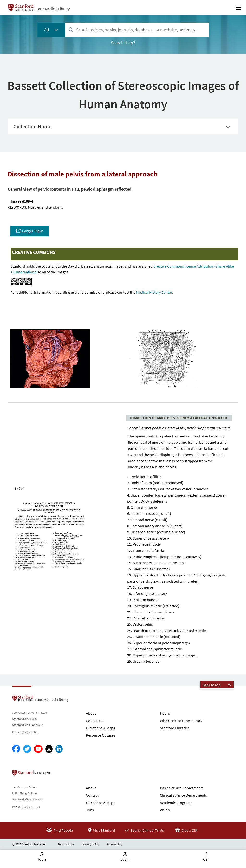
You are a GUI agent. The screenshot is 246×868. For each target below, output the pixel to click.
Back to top (217, 685)
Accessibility (114, 844)
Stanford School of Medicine (59, 774)
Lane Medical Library (53, 9)
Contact (92, 795)
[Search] (71, 30)
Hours (165, 713)
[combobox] (137, 30)
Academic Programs (176, 803)
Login (125, 859)
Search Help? (123, 43)
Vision (165, 810)
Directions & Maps (101, 728)
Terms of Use (66, 844)
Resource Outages (101, 735)
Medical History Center (154, 292)
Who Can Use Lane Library (181, 721)
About (91, 713)
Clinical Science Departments (183, 795)
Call (206, 859)
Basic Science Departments (182, 788)
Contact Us (95, 721)
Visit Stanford (102, 830)
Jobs (90, 810)
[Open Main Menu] (239, 8)
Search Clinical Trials (144, 830)
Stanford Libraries (175, 728)
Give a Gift (186, 830)
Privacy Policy (90, 844)
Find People (60, 830)
